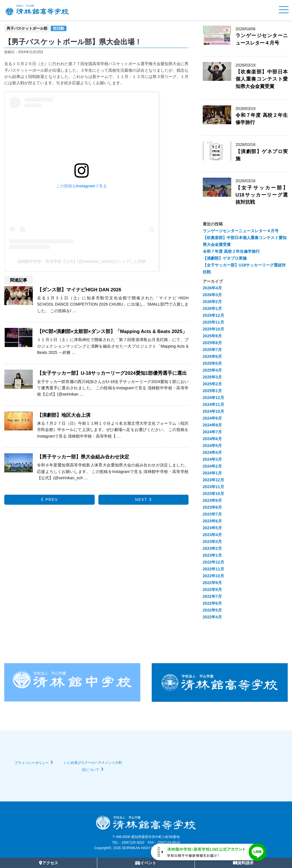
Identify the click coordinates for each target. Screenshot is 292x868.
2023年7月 (212, 514)
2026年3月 (212, 295)
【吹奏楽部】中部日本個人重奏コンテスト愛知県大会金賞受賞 (262, 79)
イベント (146, 863)
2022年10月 (213, 576)
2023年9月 (212, 500)
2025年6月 (212, 356)
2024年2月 (212, 466)
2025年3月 (212, 377)
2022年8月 (212, 590)
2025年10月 (213, 329)
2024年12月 (213, 398)
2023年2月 (212, 548)
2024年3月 (212, 459)
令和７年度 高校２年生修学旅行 (231, 251)
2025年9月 (212, 336)
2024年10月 (213, 411)
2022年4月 (212, 617)
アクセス (49, 863)
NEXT (143, 500)
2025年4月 (212, 370)
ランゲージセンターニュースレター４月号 (241, 231)
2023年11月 (213, 487)
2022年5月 (212, 610)
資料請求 (243, 863)
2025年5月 (212, 363)
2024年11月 (213, 404)
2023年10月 (213, 494)
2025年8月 (212, 343)
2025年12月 (213, 315)
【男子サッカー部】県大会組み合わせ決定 (83, 457)
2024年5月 (212, 446)
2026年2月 (212, 302)
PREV (49, 500)
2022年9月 (212, 583)
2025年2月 (212, 384)
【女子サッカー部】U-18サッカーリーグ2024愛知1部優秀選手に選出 (112, 373)
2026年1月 (212, 308)
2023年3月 (212, 542)
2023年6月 (212, 521)
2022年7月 (212, 596)
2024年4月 (212, 452)
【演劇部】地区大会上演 (64, 415)
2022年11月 (213, 569)
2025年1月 (212, 391)
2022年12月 (213, 562)
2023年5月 (212, 528)
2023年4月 (212, 535)
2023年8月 (212, 507)
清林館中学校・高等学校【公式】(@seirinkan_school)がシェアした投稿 (82, 261)
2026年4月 (212, 288)
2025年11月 (213, 322)
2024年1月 (212, 473)
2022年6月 (212, 603)
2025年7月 (212, 350)
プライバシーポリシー (32, 763)
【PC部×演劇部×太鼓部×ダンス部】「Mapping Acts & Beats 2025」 (112, 331)
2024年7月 (212, 432)
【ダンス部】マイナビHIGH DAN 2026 (79, 290)
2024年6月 (212, 439)
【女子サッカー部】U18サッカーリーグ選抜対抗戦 (262, 195)
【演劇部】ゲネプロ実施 (225, 258)
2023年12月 (213, 480)
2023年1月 (212, 555)
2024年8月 (212, 425)
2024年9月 (212, 418)
